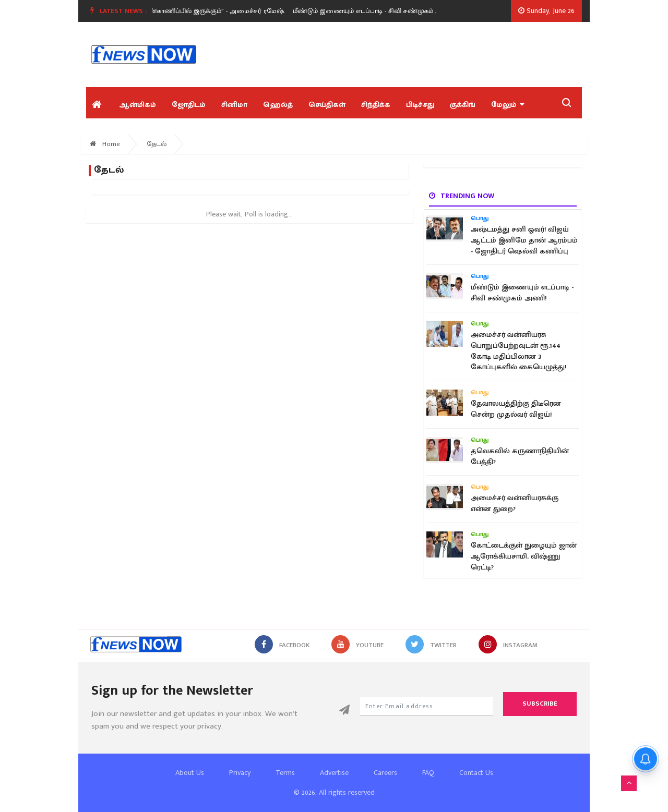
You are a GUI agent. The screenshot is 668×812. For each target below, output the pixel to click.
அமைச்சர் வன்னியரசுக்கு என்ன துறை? (515, 504)
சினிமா (234, 105)
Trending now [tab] (462, 196)
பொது (480, 219)
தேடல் (157, 144)
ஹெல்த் (278, 105)
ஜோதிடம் (189, 105)
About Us (190, 773)
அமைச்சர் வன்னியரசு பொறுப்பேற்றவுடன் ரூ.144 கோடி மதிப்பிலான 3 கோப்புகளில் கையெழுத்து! (518, 351)
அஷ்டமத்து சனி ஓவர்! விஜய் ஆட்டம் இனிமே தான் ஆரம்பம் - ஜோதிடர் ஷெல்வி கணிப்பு (524, 240)
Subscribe (540, 704)
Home (105, 144)
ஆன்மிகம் (138, 105)
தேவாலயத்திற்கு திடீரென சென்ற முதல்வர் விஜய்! (516, 409)
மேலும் (508, 105)
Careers (385, 773)
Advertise (334, 773)
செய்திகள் (327, 105)
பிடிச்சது (420, 105)
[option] (182, 11)
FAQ (428, 773)
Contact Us (476, 773)
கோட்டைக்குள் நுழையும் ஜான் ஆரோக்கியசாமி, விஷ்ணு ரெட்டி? (524, 556)
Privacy (240, 773)
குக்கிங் (463, 105)
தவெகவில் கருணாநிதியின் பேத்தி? (520, 457)
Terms (285, 773)
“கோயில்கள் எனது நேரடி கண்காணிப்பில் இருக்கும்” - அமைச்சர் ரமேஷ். (178, 11)
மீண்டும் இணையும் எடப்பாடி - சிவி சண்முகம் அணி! (522, 293)
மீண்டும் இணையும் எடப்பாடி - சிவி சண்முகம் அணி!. (378, 11)
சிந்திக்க (376, 105)
